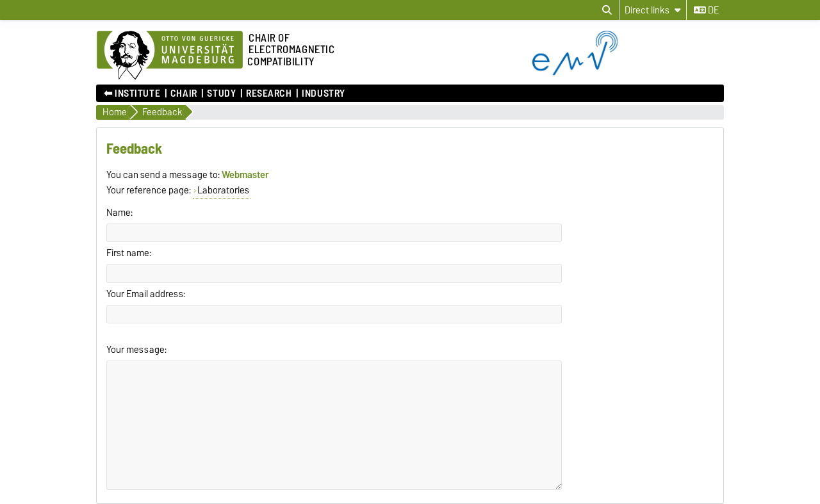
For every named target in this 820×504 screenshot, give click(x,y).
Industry (323, 93)
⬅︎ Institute (132, 93)
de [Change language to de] (706, 10)
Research (269, 93)
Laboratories (223, 190)
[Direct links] (653, 10)
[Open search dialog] (607, 10)
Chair (184, 93)
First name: (129, 253)
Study (221, 93)
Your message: (136, 350)
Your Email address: (146, 294)
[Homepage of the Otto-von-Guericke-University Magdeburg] (170, 56)
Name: (119, 213)
